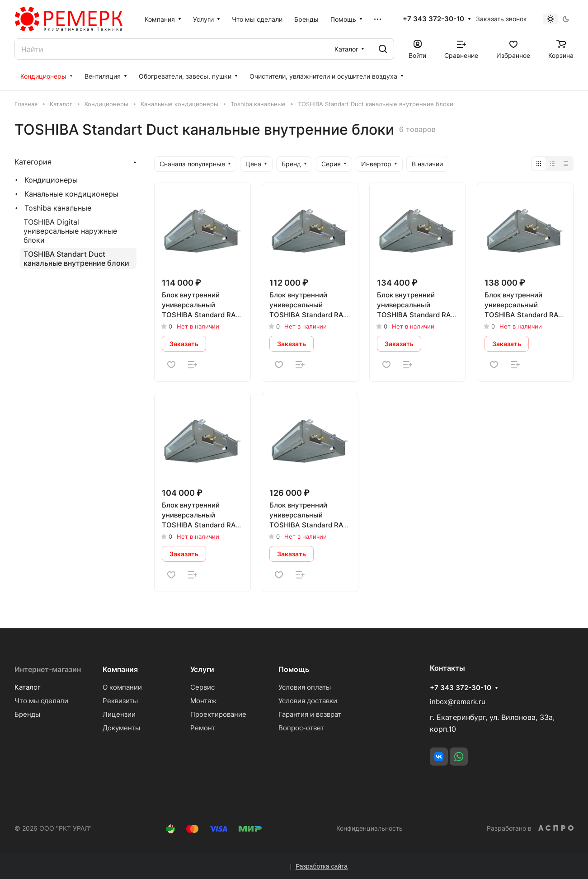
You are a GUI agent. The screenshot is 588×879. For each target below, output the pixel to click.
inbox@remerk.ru (458, 702)
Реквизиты (120, 701)
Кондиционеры (51, 180)
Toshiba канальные (58, 208)
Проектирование (218, 714)
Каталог (28, 687)
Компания (120, 669)
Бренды (27, 714)
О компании (122, 687)
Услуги (202, 669)
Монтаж (203, 701)
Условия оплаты (305, 687)
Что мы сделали (41, 701)
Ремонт (203, 728)
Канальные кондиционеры (71, 194)
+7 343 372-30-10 (433, 19)
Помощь (294, 669)
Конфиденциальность (369, 828)
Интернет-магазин (48, 669)
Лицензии (119, 714)
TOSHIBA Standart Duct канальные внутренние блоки (76, 259)
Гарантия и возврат (310, 714)
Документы (121, 728)
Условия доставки (308, 701)
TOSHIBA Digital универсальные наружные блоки (70, 231)
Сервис (202, 687)
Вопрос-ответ (301, 728)
